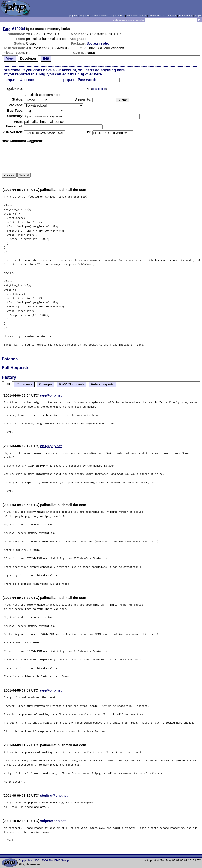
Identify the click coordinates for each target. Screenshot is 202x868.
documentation (100, 16)
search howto (156, 16)
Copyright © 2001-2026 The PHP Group (44, 861)
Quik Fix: (15, 89)
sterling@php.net (54, 796)
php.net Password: (80, 80)
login (198, 16)
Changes (46, 384)
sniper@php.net (53, 821)
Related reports (102, 384)
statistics (172, 16)
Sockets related (98, 43)
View (10, 59)
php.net (73, 16)
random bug (186, 16)
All (8, 384)
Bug (7, 29)
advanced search (137, 16)
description (99, 89)
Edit (46, 59)
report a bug (118, 16)
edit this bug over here (82, 74)
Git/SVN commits (72, 384)
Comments (24, 384)
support (85, 16)
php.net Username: (22, 80)
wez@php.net (51, 395)
